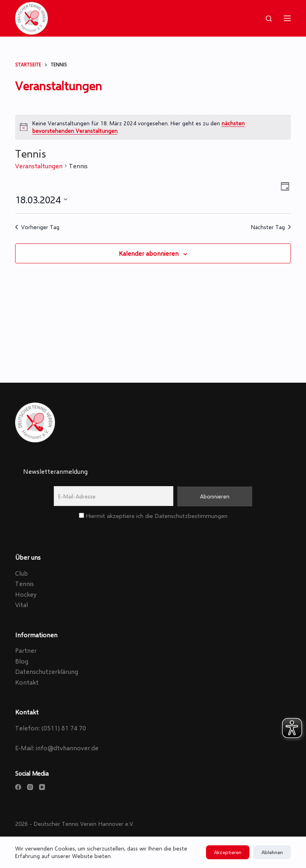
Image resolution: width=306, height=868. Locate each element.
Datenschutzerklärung (47, 671)
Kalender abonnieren (149, 253)
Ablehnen (272, 852)
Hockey (26, 594)
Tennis (25, 583)
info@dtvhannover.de (67, 748)
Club (22, 573)
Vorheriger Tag (37, 227)
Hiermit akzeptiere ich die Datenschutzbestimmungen (153, 516)
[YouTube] (42, 787)
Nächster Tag (271, 227)
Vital (22, 604)
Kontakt (27, 682)
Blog (22, 661)
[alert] (153, 127)
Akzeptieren (228, 852)
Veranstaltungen (39, 166)
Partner (26, 650)
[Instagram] (30, 787)
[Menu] (287, 18)
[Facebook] (18, 787)
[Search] (269, 18)
